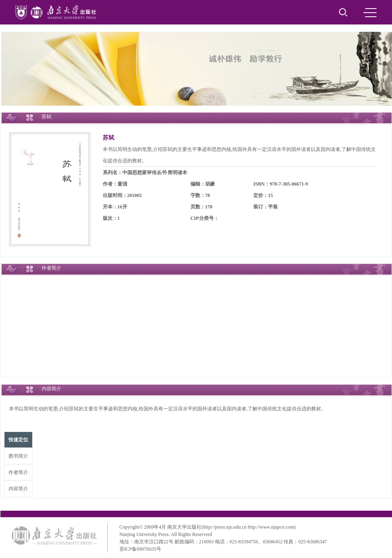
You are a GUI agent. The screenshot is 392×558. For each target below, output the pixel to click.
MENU (370, 13)
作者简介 (18, 472)
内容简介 (18, 489)
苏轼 (109, 138)
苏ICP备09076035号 (141, 549)
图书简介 (18, 456)
